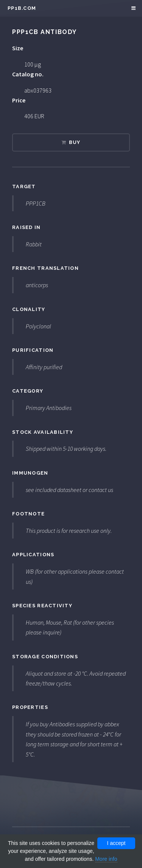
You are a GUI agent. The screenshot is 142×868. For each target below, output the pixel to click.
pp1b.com (22, 8)
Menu (132, 8)
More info (106, 859)
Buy (75, 142)
